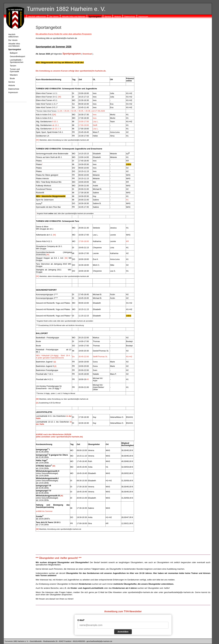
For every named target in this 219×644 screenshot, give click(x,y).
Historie (118, 17)
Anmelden (123, 632)
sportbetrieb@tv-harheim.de (141, 592)
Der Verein (54, 17)
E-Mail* (81, 620)
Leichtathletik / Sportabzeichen (17, 61)
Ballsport (14, 53)
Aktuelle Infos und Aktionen (74, 17)
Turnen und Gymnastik (15, 70)
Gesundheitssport (17, 56)
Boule (12, 78)
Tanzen (13, 66)
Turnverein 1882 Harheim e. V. (66, 9)
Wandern (14, 75)
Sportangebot (95, 17)
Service (108, 17)
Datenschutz (130, 17)
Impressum (143, 17)
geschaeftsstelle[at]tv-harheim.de (179, 592)
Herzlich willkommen (37, 17)
